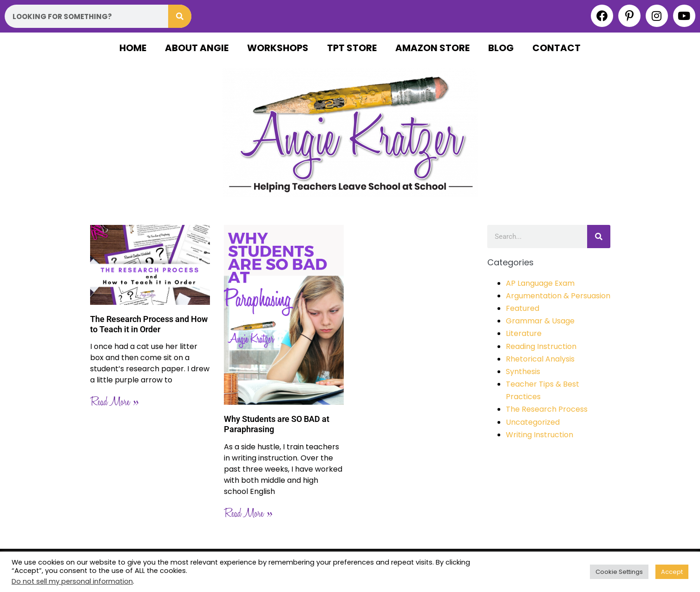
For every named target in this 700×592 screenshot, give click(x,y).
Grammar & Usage (540, 321)
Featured (523, 308)
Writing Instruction (540, 435)
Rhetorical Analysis (540, 359)
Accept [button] (672, 572)
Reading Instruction (541, 346)
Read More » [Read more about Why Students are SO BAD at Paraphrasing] (248, 514)
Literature (524, 333)
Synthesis (523, 372)
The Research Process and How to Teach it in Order (149, 324)
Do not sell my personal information (72, 581)
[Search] (180, 16)
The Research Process (547, 409)
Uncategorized (533, 422)
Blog (501, 48)
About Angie (197, 48)
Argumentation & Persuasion (558, 296)
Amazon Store (432, 48)
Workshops (278, 48)
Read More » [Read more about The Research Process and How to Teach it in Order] (114, 402)
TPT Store (352, 48)
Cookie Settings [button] (619, 572)
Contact (556, 48)
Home (133, 48)
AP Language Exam (540, 283)
